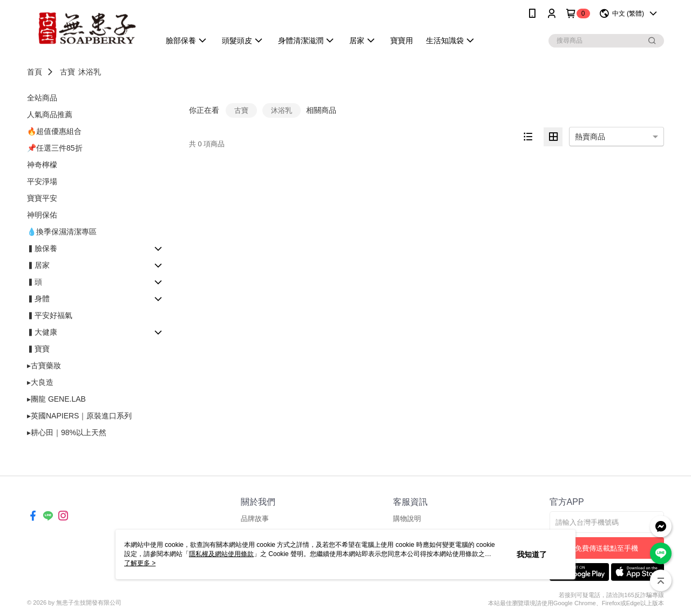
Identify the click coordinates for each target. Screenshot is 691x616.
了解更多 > (140, 563)
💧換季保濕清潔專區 (62, 232)
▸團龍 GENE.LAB (56, 399)
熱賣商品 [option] (590, 137)
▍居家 (38, 265)
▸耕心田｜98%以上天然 (67, 432)
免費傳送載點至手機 (607, 548)
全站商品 (42, 98)
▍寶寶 (38, 349)
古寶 (67, 72)
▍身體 (38, 299)
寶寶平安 (42, 198)
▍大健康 (42, 332)
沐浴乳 (90, 72)
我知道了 (532, 554)
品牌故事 (255, 519)
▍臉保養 (42, 248)
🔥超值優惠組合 (54, 131)
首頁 (35, 72)
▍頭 (35, 282)
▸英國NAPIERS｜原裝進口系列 (79, 416)
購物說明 (407, 519)
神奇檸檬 (42, 165)
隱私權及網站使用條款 (221, 554)
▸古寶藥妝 (44, 365)
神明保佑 (42, 215)
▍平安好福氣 (50, 315)
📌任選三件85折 (55, 148)
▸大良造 (40, 382)
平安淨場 (42, 181)
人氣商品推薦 (50, 114)
